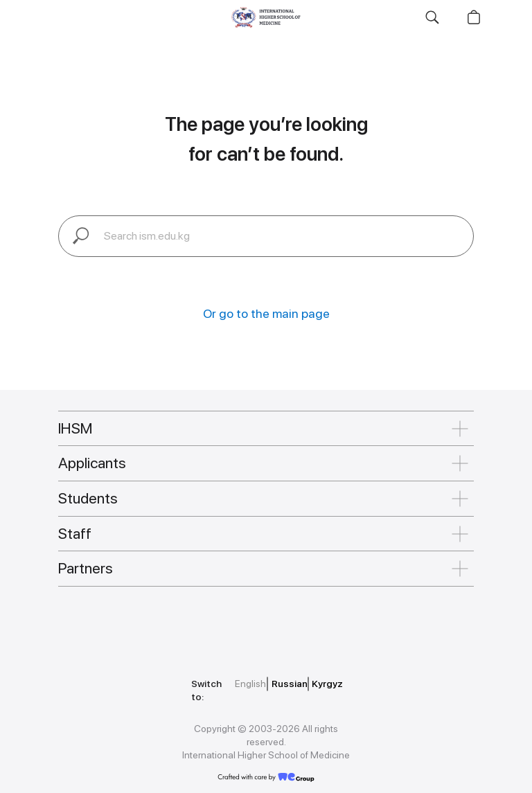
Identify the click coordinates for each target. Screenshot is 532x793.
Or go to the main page (266, 313)
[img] (121, 625)
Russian (290, 684)
